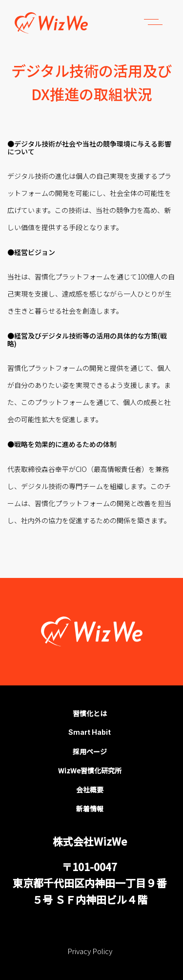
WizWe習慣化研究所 (90, 770)
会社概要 (90, 789)
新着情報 (90, 809)
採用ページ (90, 751)
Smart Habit (90, 732)
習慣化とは (90, 713)
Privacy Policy (90, 951)
